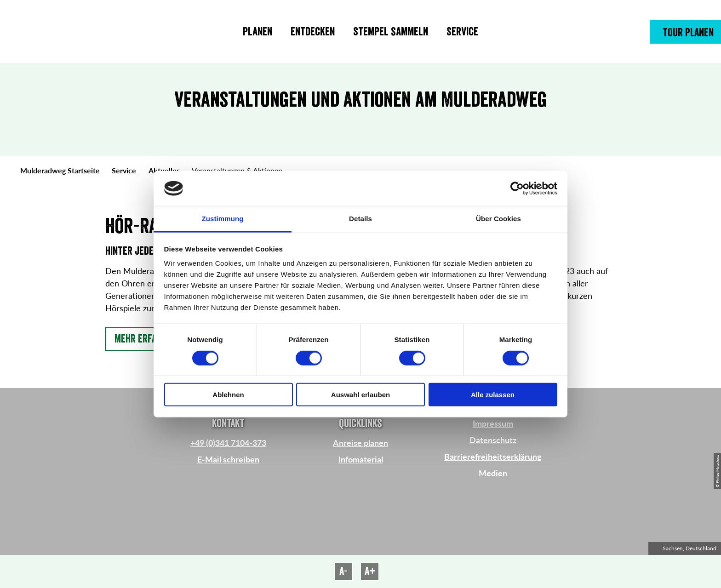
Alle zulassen (493, 395)
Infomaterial (361, 459)
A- (343, 571)
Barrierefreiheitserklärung (493, 457)
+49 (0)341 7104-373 (228, 443)
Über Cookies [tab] (498, 219)
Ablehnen (228, 395)
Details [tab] (360, 219)
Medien (493, 473)
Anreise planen (360, 443)
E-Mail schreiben (228, 459)
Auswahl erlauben (360, 395)
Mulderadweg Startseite (60, 170)
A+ (370, 571)
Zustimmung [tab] (223, 219)
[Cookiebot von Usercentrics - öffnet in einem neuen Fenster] (517, 188)
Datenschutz (493, 440)
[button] (685, 32)
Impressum (493, 423)
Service (124, 170)
